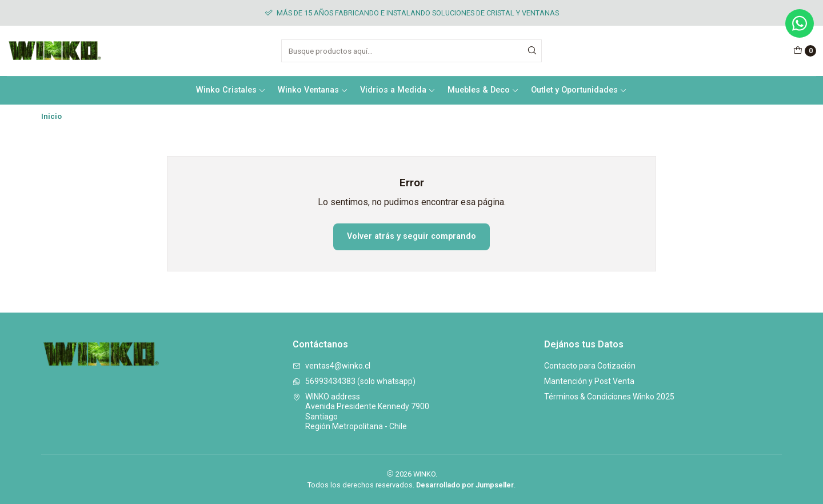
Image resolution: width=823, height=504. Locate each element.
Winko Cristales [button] (231, 90)
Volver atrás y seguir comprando (411, 236)
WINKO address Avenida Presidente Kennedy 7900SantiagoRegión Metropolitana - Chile (361, 412)
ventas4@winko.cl (331, 366)
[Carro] (805, 51)
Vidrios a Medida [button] (398, 90)
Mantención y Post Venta (589, 381)
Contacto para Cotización (590, 366)
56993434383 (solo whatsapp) (354, 381)
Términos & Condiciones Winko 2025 (609, 397)
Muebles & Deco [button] (483, 90)
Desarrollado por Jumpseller (465, 485)
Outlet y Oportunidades (579, 90)
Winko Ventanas (313, 90)
